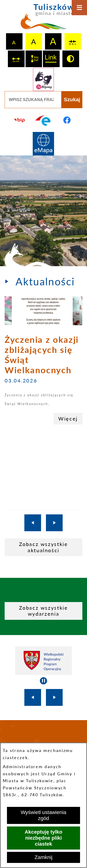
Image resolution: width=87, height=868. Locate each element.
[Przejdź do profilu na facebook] (67, 120)
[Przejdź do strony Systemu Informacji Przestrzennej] (43, 144)
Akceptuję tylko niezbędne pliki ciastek (43, 838)
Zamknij (43, 857)
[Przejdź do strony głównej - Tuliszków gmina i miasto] (43, 19)
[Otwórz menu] (79, 8)
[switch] (73, 42)
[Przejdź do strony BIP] (20, 120)
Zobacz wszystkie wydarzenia (43, 611)
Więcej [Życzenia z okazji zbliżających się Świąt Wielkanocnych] (68, 419)
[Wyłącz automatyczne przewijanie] (43, 681)
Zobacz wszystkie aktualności (43, 547)
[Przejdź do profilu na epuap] (43, 120)
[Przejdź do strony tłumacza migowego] (43, 79)
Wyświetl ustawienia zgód (43, 815)
